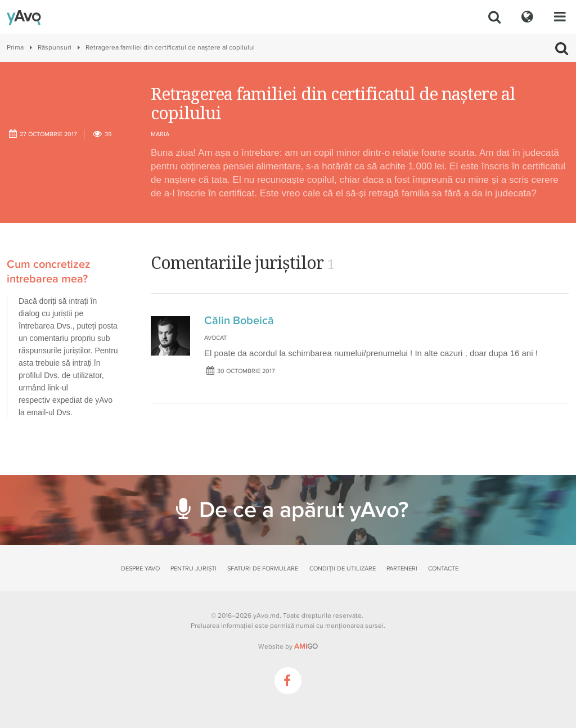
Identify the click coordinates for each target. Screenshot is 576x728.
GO (306, 646)
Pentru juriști (193, 569)
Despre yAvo (140, 569)
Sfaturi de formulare (263, 569)
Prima (15, 48)
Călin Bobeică (239, 321)
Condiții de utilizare (343, 569)
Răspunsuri (55, 48)
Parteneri (402, 569)
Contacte (443, 569)
